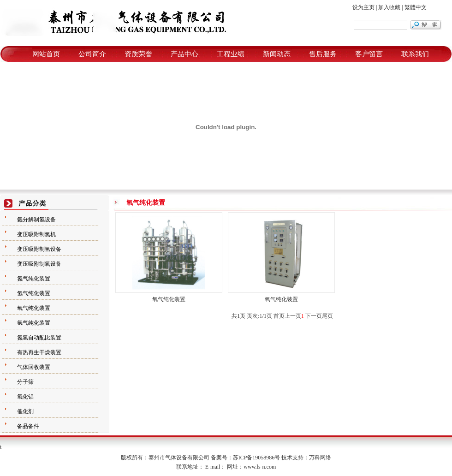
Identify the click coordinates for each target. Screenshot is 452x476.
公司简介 (92, 54)
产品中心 (184, 54)
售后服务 (323, 54)
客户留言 (369, 54)
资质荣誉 (138, 54)
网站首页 (46, 54)
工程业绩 (231, 54)
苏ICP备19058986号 (257, 458)
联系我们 (415, 54)
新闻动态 (277, 54)
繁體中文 (416, 7)
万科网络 (320, 458)
